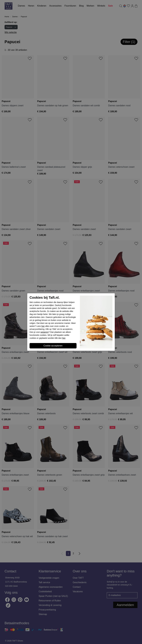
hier (43, 326)
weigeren (45, 332)
